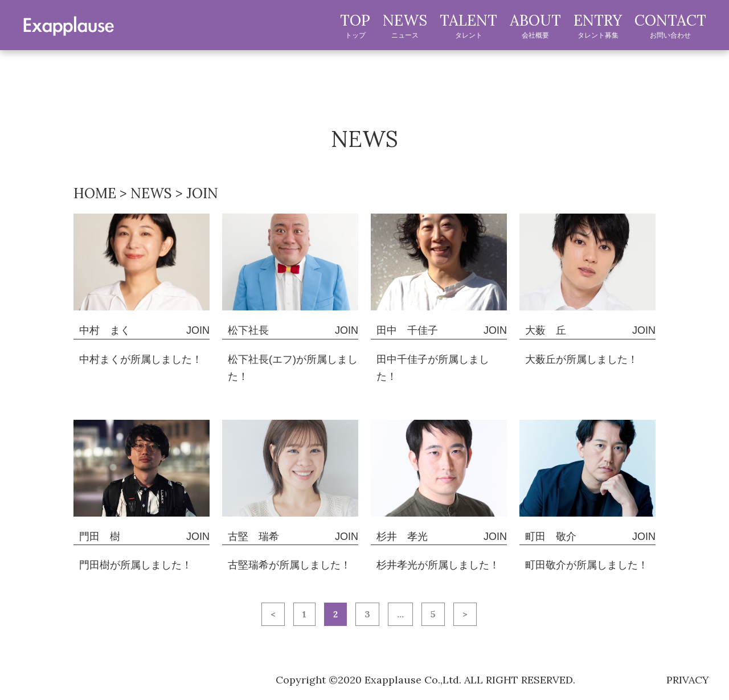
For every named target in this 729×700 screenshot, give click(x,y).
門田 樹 (100, 537)
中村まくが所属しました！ (141, 359)
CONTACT (670, 26)
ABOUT (535, 26)
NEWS (405, 26)
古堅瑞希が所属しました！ (289, 565)
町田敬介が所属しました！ (587, 565)
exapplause (68, 24)
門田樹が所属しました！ (136, 565)
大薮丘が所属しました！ (581, 359)
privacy (688, 680)
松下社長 (248, 330)
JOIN (198, 330)
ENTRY (598, 26)
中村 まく (105, 330)
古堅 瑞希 (253, 537)
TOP (355, 26)
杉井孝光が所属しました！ (438, 565)
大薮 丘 (546, 330)
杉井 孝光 (402, 537)
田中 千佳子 (407, 330)
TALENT (468, 26)
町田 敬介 (551, 537)
